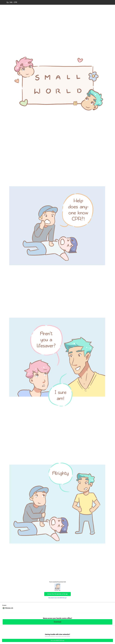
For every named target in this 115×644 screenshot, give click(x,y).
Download (57, 622)
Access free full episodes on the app (57, 594)
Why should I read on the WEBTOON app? (58, 598)
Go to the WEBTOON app (57, 640)
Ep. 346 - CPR (12, 2)
